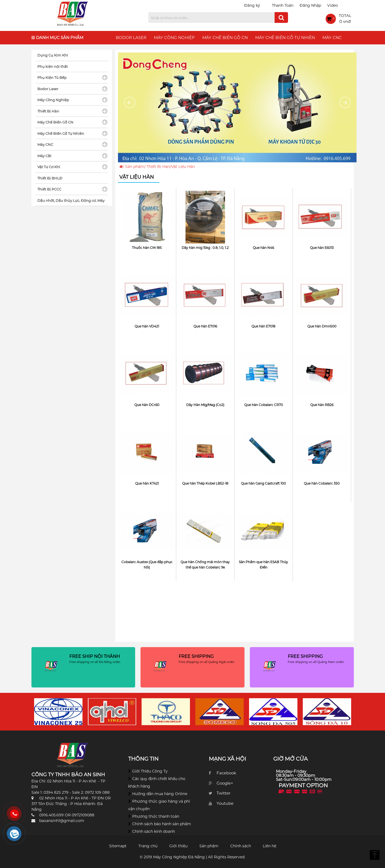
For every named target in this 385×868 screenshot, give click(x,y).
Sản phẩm (135, 167)
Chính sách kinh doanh (154, 831)
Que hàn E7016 (205, 326)
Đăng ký (252, 5)
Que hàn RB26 (322, 405)
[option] (58, 712)
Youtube (225, 803)
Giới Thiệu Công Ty (150, 771)
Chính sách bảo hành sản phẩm (162, 824)
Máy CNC (332, 38)
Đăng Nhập (310, 5)
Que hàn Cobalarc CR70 (264, 405)
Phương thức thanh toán (156, 816)
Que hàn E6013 (322, 248)
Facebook (226, 773)
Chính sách (241, 846)
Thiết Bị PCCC (49, 189)
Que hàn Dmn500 (322, 326)
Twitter (224, 793)
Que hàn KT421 (147, 483)
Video (333, 5)
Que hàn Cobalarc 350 (322, 483)
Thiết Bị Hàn (158, 167)
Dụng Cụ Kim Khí (53, 55)
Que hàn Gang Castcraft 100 (263, 483)
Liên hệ (269, 846)
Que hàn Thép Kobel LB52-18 (205, 483)
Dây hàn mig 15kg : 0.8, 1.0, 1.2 (205, 248)
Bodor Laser (131, 38)
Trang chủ (148, 846)
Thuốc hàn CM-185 (147, 248)
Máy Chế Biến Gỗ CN (225, 38)
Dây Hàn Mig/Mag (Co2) (205, 405)
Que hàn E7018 (263, 326)
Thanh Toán (283, 5)
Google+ (225, 783)
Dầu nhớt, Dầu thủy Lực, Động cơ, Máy (71, 200)
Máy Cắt (44, 156)
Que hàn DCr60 (147, 405)
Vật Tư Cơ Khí (49, 167)
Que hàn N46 (263, 248)
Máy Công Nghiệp (174, 38)
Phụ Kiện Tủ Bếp (52, 77)
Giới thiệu (178, 846)
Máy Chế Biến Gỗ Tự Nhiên (285, 38)
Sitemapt (118, 846)
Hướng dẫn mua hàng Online (160, 794)
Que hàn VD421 (147, 326)
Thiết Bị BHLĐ (50, 178)
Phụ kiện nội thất (53, 66)
